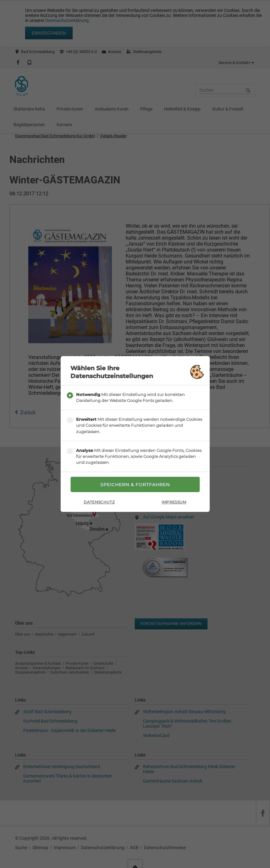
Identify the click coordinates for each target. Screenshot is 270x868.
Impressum (174, 502)
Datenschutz (99, 502)
